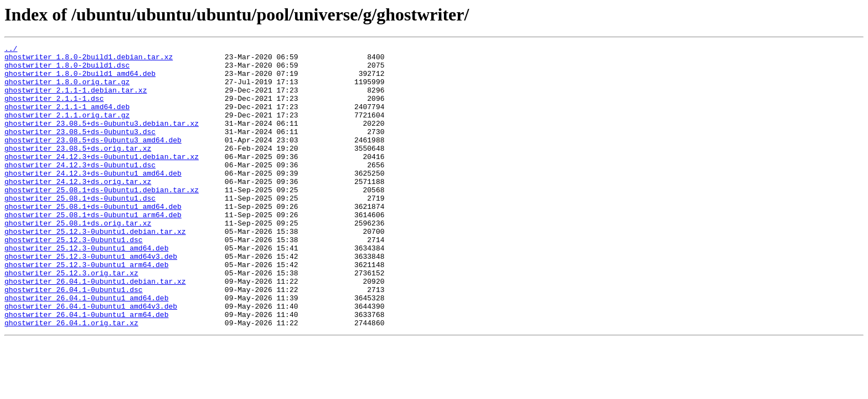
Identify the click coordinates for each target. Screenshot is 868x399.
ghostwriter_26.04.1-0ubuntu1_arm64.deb (86, 369)
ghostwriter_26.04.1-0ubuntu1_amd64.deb (86, 349)
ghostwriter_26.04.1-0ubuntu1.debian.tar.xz (95, 329)
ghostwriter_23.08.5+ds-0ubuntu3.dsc (80, 150)
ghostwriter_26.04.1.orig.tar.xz (71, 379)
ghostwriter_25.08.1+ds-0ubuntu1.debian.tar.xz (102, 219)
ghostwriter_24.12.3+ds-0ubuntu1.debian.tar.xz (102, 180)
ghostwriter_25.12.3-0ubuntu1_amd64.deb (86, 289)
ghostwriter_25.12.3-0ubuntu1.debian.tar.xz (95, 269)
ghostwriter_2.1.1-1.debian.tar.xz (76, 100)
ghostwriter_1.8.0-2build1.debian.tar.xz (89, 60)
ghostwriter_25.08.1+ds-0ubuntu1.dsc (80, 229)
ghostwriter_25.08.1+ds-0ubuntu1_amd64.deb (93, 239)
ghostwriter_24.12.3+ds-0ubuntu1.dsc (80, 190)
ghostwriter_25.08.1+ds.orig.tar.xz (78, 259)
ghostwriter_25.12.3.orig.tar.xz (71, 319)
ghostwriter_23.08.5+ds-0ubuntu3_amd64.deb (93, 160)
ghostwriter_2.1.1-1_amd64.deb (67, 120)
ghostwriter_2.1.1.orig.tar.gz (67, 130)
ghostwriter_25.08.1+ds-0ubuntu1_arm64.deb (93, 249)
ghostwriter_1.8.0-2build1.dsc (67, 70)
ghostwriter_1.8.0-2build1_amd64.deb (80, 80)
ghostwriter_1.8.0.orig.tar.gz (67, 90)
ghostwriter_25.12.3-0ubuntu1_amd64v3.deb (91, 299)
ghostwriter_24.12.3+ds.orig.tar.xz (78, 209)
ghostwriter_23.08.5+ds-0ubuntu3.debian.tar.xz (102, 140)
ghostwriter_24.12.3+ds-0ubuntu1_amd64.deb (93, 199)
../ (11, 50)
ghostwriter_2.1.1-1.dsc (54, 110)
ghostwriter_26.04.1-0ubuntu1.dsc (74, 339)
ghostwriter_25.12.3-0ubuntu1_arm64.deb (86, 309)
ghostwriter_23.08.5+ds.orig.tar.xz (78, 170)
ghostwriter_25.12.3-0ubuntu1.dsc (74, 279)
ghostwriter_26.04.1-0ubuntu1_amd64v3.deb (91, 359)
